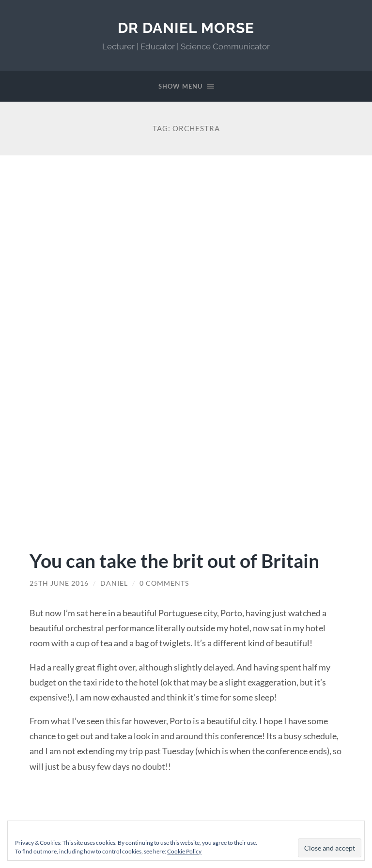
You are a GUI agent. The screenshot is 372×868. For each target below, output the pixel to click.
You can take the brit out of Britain (174, 560)
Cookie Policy (184, 851)
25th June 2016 (59, 583)
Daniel (114, 583)
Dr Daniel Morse (186, 28)
